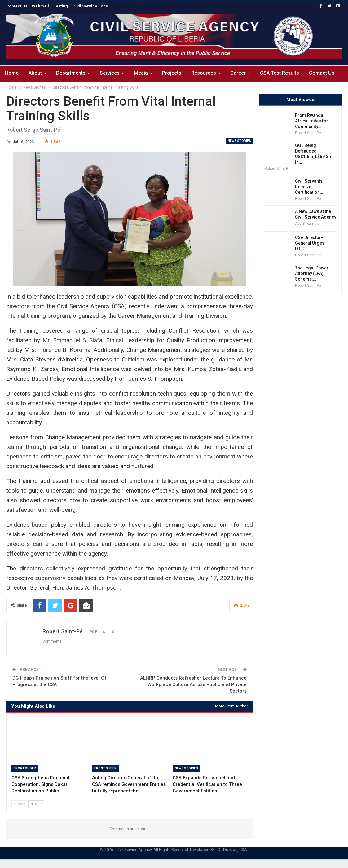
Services (112, 73)
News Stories (239, 141)
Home (12, 73)
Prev (19, 804)
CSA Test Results (287, 73)
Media (145, 73)
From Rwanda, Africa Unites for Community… (312, 121)
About (36, 73)
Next (36, 804)
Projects (176, 73)
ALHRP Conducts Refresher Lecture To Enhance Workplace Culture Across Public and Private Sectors (193, 684)
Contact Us (330, 73)
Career (244, 73)
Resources (209, 73)
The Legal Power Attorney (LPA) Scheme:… (312, 273)
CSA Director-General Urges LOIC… (310, 243)
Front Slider (25, 768)
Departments (73, 73)
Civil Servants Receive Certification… (309, 187)
